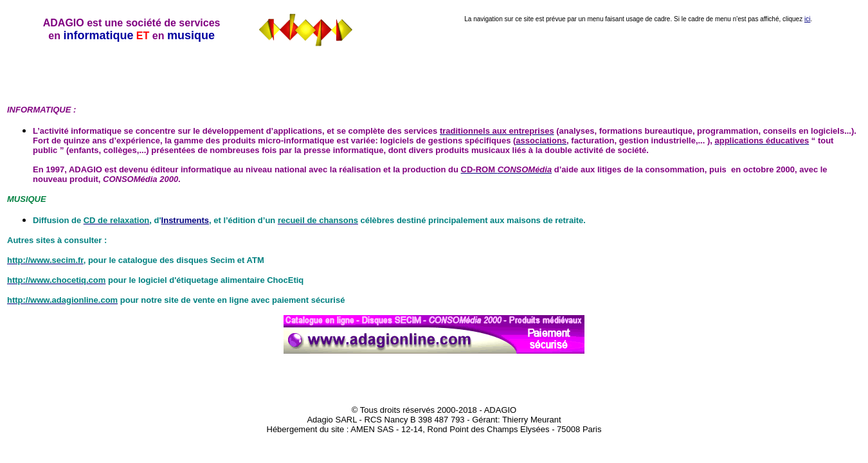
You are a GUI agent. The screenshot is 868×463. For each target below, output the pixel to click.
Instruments (185, 220)
